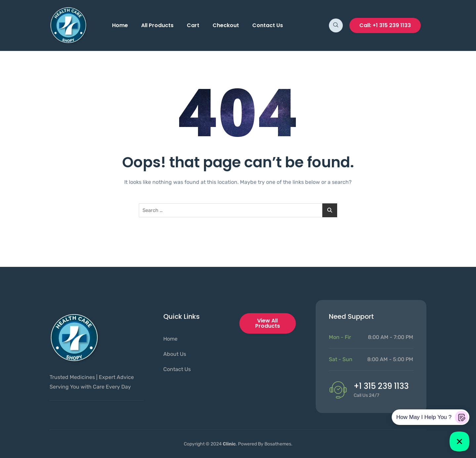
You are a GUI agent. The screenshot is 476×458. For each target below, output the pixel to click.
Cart (193, 25)
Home (120, 25)
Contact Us (268, 25)
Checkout (226, 25)
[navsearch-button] (336, 25)
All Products (157, 25)
